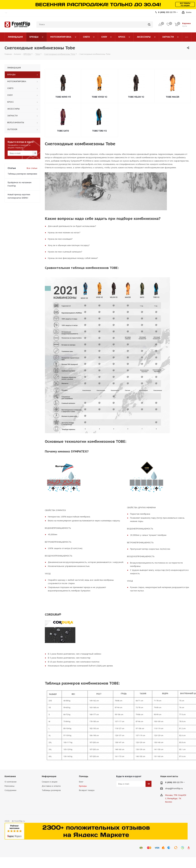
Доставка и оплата (51, 786)
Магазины (10, 786)
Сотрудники (10, 790)
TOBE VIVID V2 (99, 97)
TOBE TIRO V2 (99, 131)
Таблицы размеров (51, 790)
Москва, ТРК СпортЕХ (176, 795)
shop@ (169, 788)
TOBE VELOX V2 (136, 97)
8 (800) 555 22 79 (167, 12)
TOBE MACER (173, 97)
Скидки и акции (50, 782)
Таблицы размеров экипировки (22, 174)
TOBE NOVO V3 (63, 97)
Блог (81, 782)
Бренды (83, 786)
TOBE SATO (63, 131)
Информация (49, 776)
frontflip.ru (177, 788)
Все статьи (32, 168)
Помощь (84, 776)
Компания (10, 776)
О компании (11, 782)
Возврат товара (87, 790)
